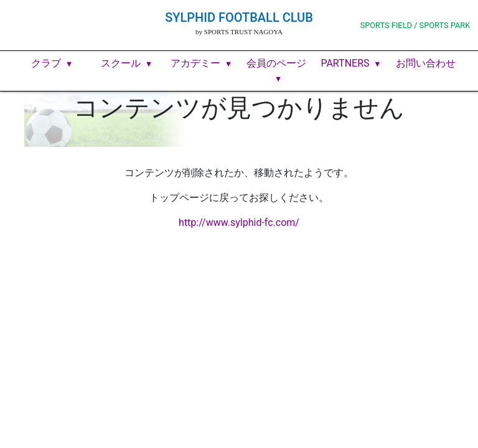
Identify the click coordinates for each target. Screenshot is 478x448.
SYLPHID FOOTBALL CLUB (239, 17)
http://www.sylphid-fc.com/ (239, 222)
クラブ (46, 63)
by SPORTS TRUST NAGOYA (239, 32)
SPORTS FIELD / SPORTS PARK (415, 25)
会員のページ (276, 63)
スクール (121, 63)
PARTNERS (345, 63)
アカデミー (195, 63)
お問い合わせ (426, 63)
